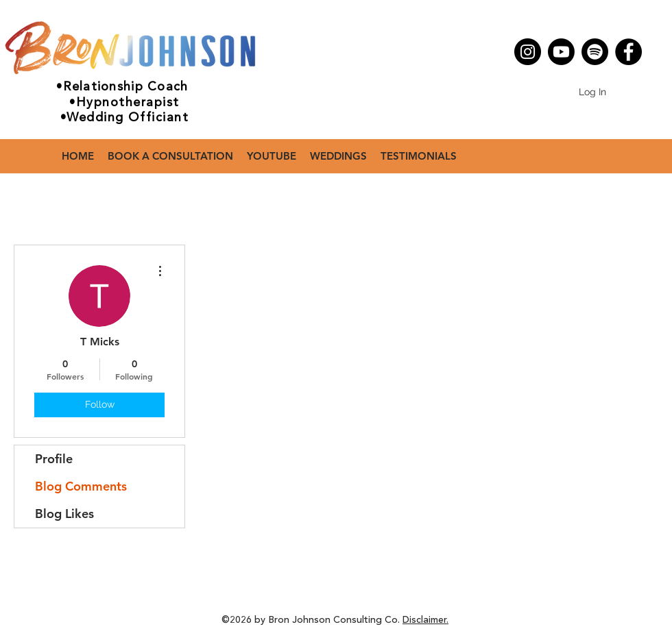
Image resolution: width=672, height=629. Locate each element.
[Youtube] (561, 52)
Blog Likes (64, 514)
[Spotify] (595, 52)
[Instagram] (528, 52)
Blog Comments (81, 486)
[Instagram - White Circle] (531, 67)
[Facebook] (628, 52)
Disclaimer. (425, 620)
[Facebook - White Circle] (551, 67)
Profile (54, 459)
